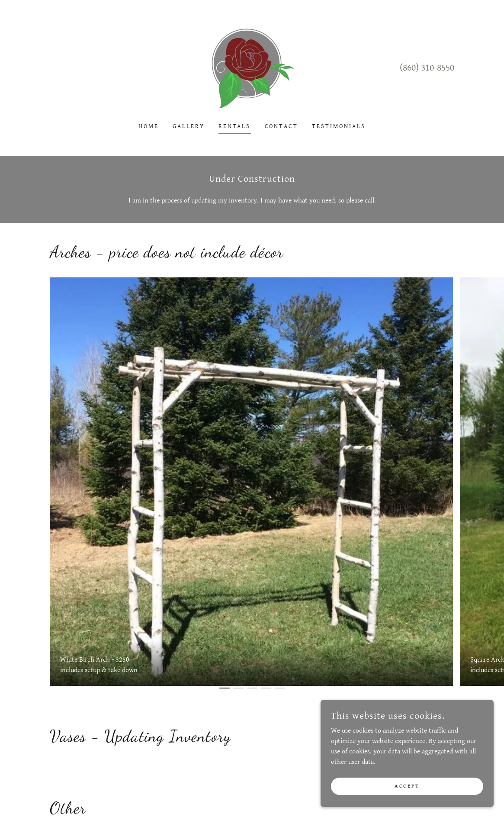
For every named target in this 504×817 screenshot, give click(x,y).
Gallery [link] (189, 126)
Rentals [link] (235, 126)
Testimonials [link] (339, 126)
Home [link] (149, 126)
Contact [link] (282, 126)
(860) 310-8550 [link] (427, 68)
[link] (252, 67)
